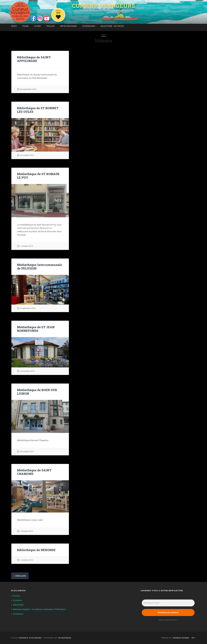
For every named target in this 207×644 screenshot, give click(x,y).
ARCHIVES (18, 605)
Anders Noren (181, 638)
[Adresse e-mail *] (168, 603)
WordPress (65, 638)
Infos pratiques (68, 26)
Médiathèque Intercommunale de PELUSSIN (39, 266)
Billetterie (106, 26)
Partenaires (89, 26)
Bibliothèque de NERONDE (36, 550)
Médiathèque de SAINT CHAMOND (34, 472)
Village (50, 26)
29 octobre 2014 (27, 452)
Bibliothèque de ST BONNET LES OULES (38, 110)
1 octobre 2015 (26, 246)
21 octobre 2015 (27, 155)
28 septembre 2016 (28, 89)
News (14, 26)
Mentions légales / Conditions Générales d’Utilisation (39, 609)
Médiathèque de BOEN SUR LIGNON (37, 392)
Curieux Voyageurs (103, 6)
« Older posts (20, 576)
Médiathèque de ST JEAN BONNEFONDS (36, 329)
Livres (37, 26)
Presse (16, 596)
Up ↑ (194, 638)
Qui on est (119, 26)
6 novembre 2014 (27, 371)
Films (25, 26)
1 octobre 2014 (26, 531)
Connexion (18, 614)
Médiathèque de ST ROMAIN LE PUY (38, 176)
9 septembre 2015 (28, 308)
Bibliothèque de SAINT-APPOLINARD (34, 59)
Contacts (17, 600)
